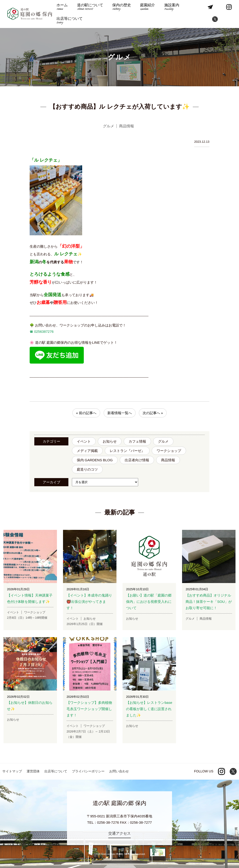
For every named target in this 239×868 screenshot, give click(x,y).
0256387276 (43, 332)
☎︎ (31, 332)
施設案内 (171, 7)
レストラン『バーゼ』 (127, 451)
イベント (84, 441)
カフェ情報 (137, 441)
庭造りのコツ (87, 469)
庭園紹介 (147, 7)
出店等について (70, 21)
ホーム (62, 7)
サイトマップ (12, 771)
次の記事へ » (153, 413)
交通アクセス (119, 833)
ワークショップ (169, 451)
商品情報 (168, 460)
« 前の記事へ (86, 413)
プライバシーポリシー (88, 771)
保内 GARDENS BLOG (95, 460)
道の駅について (90, 7)
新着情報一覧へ (120, 413)
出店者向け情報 (137, 460)
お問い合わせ (119, 771)
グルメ (163, 441)
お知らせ (110, 441)
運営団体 (33, 771)
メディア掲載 (87, 451)
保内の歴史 (121, 7)
